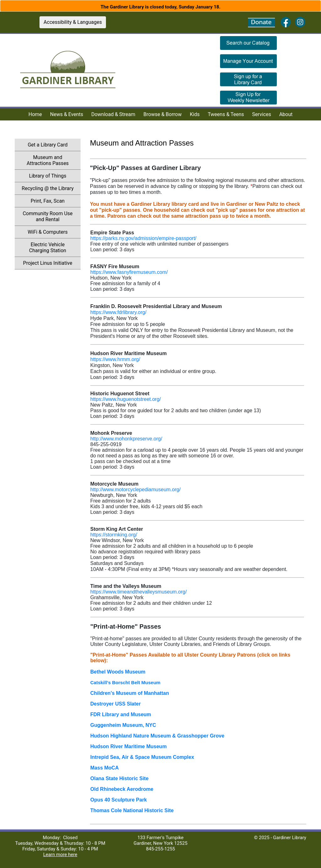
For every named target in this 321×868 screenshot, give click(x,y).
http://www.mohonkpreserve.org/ (126, 439)
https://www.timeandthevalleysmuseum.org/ (139, 592)
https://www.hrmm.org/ (115, 359)
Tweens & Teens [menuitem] (226, 114)
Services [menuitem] (261, 114)
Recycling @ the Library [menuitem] (47, 188)
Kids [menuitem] (195, 114)
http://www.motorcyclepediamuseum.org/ (135, 490)
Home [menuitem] (35, 114)
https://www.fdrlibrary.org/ (118, 312)
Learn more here (60, 855)
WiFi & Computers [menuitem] (47, 232)
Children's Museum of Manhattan (130, 693)
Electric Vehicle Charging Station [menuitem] (48, 248)
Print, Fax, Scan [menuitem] (48, 201)
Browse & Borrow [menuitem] (163, 114)
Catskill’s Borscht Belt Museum (125, 682)
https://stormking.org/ (114, 535)
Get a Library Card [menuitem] (47, 145)
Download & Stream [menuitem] (113, 114)
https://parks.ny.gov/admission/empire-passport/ (143, 238)
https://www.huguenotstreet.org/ (126, 399)
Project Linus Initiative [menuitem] (48, 263)
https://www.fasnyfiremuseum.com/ (129, 272)
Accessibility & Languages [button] (73, 22)
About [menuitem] (286, 114)
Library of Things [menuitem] (47, 176)
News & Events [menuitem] (67, 114)
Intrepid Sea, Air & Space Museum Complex (142, 757)
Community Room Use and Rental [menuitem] (47, 216)
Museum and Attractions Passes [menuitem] (48, 160)
